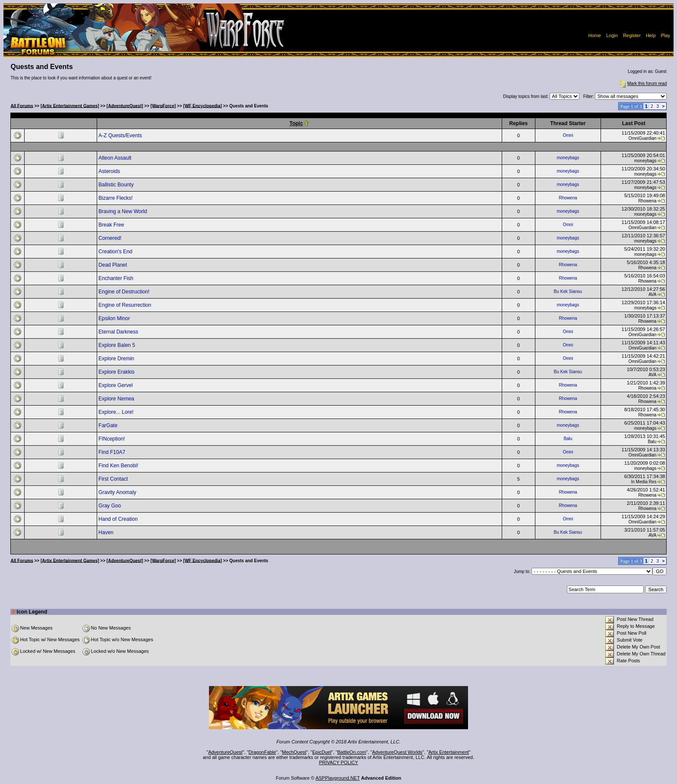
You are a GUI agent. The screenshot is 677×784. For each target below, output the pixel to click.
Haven (107, 532)
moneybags (568, 158)
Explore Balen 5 (117, 345)
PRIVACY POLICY (339, 762)
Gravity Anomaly (118, 492)
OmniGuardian (642, 138)
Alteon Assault (115, 158)
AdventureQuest (225, 752)
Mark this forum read (642, 83)
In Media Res (644, 482)
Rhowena (568, 198)
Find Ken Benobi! (119, 466)
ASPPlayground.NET (338, 778)
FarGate (109, 425)
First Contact (114, 479)
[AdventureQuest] (125, 105)
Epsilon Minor (115, 318)
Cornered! (111, 238)
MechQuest (294, 752)
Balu (568, 439)
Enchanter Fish (117, 278)
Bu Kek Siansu (568, 291)
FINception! (112, 439)
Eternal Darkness (119, 332)
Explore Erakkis (117, 372)
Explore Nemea (117, 399)
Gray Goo (110, 506)
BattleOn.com (352, 752)
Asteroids (110, 171)
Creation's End (116, 252)
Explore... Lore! (117, 412)
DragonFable (263, 752)
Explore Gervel (116, 385)
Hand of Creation (119, 519)
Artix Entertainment (449, 752)
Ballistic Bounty (117, 185)
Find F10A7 (112, 452)
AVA (653, 294)
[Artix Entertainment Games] (70, 105)
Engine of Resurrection (125, 305)
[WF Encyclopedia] (202, 105)
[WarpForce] (163, 105)
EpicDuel (322, 752)
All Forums (22, 105)
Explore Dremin (117, 359)
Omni (568, 135)
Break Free (112, 225)
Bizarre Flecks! (116, 198)
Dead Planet (113, 265)
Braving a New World (123, 211)
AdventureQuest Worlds (397, 752)
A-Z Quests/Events (121, 135)
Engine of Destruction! (125, 292)
